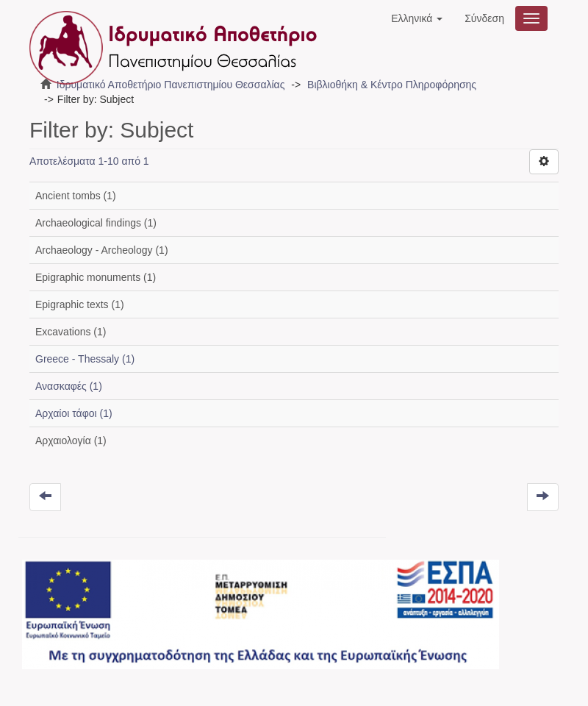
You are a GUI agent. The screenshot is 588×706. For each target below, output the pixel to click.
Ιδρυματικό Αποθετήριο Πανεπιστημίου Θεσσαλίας (171, 85)
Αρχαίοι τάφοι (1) (74, 413)
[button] (417, 18)
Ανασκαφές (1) (69, 386)
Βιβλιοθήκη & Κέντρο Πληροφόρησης (392, 85)
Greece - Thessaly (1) (85, 359)
